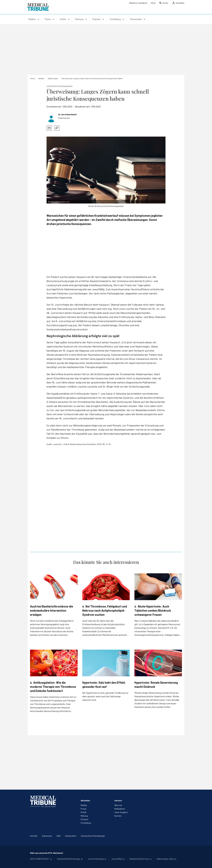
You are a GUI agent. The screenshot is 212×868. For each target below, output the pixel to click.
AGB (58, 836)
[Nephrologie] (53, 78)
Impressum (47, 836)
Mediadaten (120, 809)
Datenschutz (71, 836)
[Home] (32, 78)
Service (118, 800)
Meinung (84, 816)
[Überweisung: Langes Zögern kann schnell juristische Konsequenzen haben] (92, 78)
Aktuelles (85, 800)
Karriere (118, 816)
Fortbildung (86, 823)
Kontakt (34, 836)
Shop (153, 3)
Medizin (84, 805)
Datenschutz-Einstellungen (93, 836)
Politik (84, 812)
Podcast (85, 819)
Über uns (118, 805)
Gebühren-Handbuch (138, 3)
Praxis (84, 809)
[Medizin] (41, 78)
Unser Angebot (121, 812)
